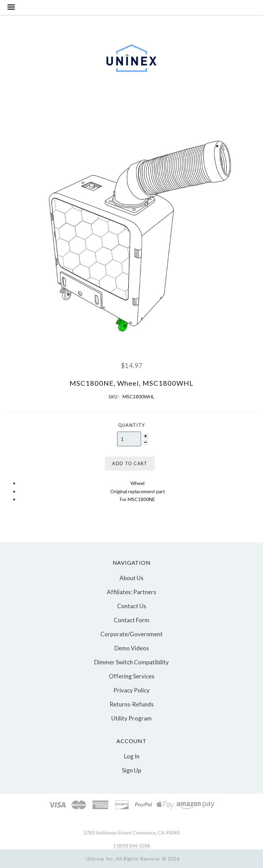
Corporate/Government (131, 634)
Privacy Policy (131, 690)
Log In (132, 756)
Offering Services (132, 676)
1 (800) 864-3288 (132, 846)
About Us (131, 578)
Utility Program (131, 718)
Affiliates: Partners (131, 592)
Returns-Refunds (132, 704)
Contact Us (132, 606)
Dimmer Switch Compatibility (131, 662)
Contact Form (131, 620)
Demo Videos (132, 648)
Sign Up (131, 770)
